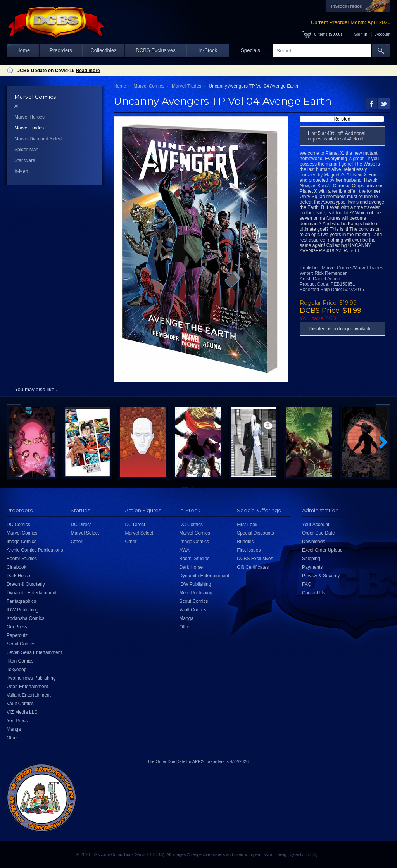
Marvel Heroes (29, 117)
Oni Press (17, 627)
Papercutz (17, 635)
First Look (247, 525)
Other (12, 738)
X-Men (21, 171)
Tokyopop (16, 670)
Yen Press (17, 721)
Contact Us (313, 593)
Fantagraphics (21, 601)
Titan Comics (20, 661)
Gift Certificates (253, 567)
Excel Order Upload (322, 550)
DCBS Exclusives (156, 50)
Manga (14, 729)
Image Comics (22, 542)
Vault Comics (20, 704)
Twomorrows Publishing (31, 678)
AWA (184, 550)
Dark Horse (18, 576)
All (17, 106)
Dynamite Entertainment (32, 593)
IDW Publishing (22, 610)
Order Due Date (318, 533)
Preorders (61, 50)
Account (383, 34)
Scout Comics (21, 644)
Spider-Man (26, 150)
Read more (88, 71)
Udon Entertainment (27, 687)
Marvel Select (85, 533)
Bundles (245, 542)
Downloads (313, 542)
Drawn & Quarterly (26, 584)
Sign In (361, 34)
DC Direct (81, 525)
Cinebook (16, 567)
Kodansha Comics (25, 618)
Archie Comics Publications (35, 550)
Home (23, 50)
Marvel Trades (29, 128)
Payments (312, 567)
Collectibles (103, 50)
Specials (250, 50)
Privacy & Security (321, 576)
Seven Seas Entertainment (34, 652)
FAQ (307, 584)
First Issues (249, 550)
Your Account (316, 525)
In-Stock (208, 50)
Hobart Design (307, 855)
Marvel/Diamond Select (38, 139)
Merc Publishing (196, 593)
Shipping (311, 559)
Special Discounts (255, 533)
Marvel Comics (149, 86)
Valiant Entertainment (29, 695)
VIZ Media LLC (22, 712)
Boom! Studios (22, 559)
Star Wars (25, 160)
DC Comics (18, 525)
